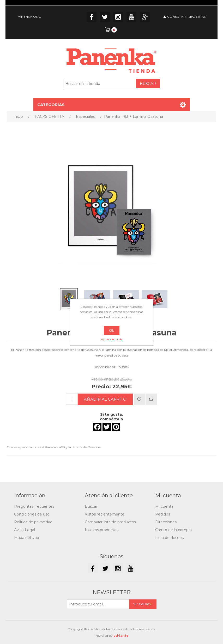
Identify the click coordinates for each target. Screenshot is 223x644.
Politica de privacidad (33, 522)
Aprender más (112, 339)
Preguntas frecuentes (34, 506)
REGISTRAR (197, 17)
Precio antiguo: (105, 379)
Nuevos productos (102, 530)
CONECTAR (176, 17)
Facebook (92, 17)
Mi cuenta (164, 506)
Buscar (91, 506)
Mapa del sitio (27, 538)
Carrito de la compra (173, 530)
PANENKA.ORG (29, 17)
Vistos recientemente (105, 514)
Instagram (118, 17)
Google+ (145, 17)
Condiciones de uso (32, 514)
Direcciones (166, 522)
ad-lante (121, 636)
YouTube (131, 17)
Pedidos (163, 514)
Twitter (105, 17)
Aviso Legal (25, 530)
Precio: (101, 387)
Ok (112, 330)
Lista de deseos (169, 538)
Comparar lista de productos (110, 522)
